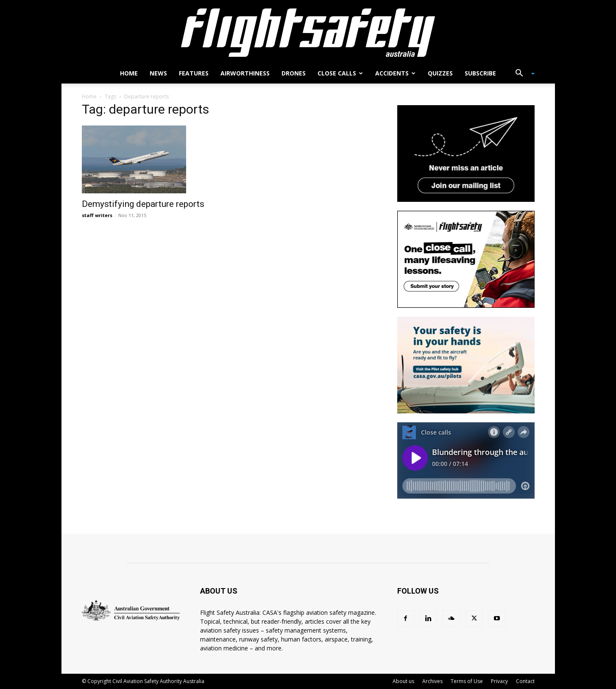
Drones (294, 73)
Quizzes (440, 73)
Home (129, 73)
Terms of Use (467, 681)
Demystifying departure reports (143, 204)
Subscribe (480, 73)
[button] (522, 74)
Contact (525, 681)
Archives (432, 681)
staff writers (97, 215)
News (158, 73)
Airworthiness (245, 73)
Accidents (395, 73)
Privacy (499, 681)
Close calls (340, 73)
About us (403, 681)
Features (194, 73)
